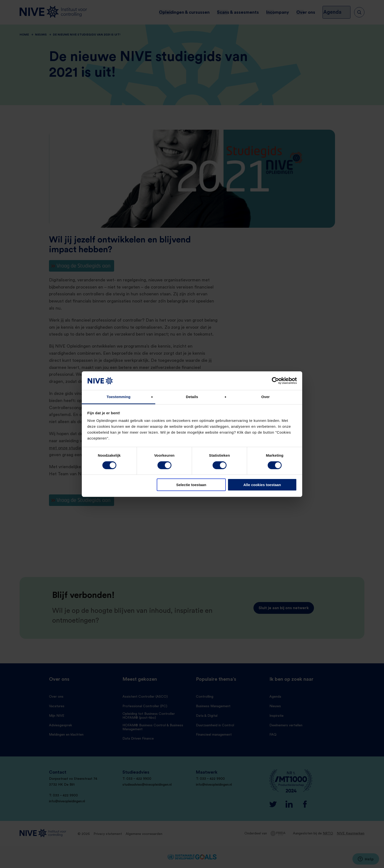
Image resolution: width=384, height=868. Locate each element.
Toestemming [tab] (119, 397)
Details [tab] (192, 397)
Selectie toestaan (191, 485)
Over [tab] (266, 397)
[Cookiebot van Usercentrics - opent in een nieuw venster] (275, 381)
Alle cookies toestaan (262, 485)
